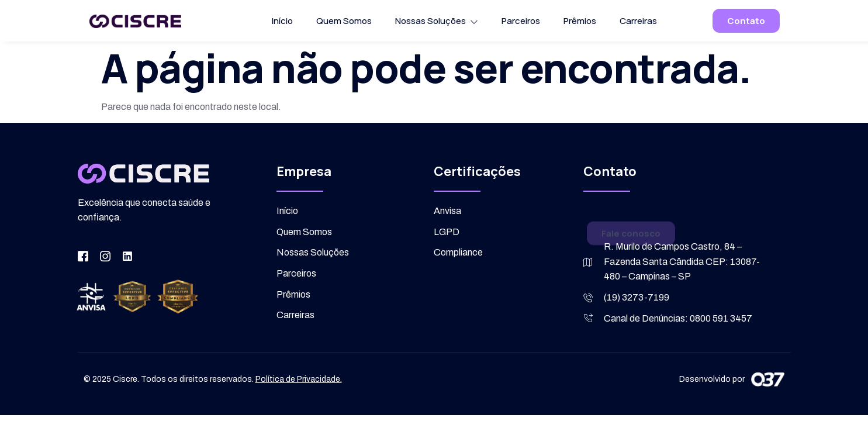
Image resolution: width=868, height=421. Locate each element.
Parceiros (521, 21)
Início (282, 21)
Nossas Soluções (437, 21)
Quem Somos (344, 21)
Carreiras (638, 21)
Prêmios (580, 21)
